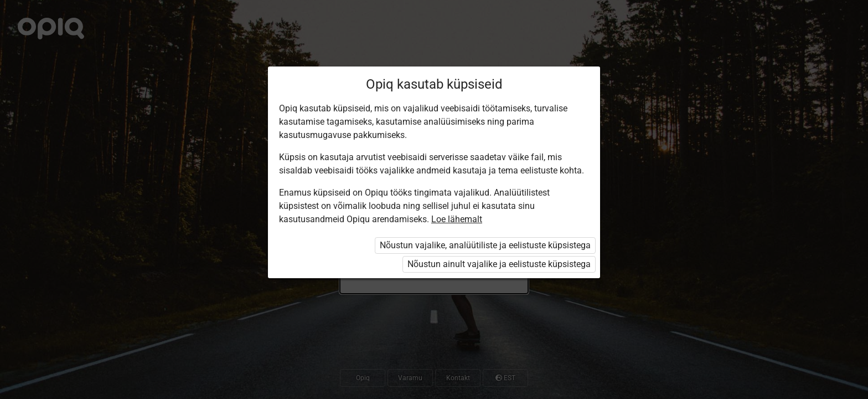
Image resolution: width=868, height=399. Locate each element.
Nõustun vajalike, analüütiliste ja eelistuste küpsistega (485, 245)
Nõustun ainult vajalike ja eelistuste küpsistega (499, 264)
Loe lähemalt (457, 219)
